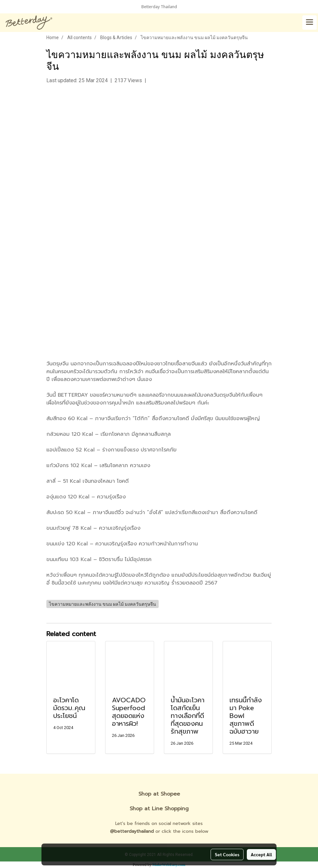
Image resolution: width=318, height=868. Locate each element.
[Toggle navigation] (310, 23)
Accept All (261, 854)
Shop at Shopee (159, 794)
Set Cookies (227, 854)
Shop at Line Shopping (159, 809)
